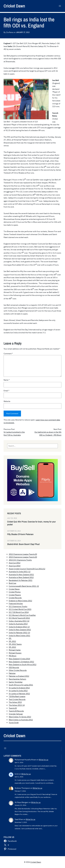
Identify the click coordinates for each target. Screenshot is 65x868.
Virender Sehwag (16, 714)
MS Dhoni (13, 656)
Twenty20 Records (16, 711)
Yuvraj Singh (14, 723)
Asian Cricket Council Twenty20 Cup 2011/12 (27, 569)
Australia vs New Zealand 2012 (21, 577)
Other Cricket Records (18, 670)
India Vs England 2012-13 (19, 627)
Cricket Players (15, 595)
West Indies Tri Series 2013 (20, 717)
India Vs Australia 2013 (18, 624)
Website (7, 401)
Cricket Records (15, 598)
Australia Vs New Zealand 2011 (21, 575)
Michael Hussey (15, 653)
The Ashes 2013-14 (17, 705)
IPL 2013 (12, 647)
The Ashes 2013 (15, 702)
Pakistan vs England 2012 (19, 676)
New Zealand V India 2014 (19, 659)
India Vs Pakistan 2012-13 (19, 633)
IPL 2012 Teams (15, 644)
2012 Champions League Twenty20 (23, 554)
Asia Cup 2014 (15, 566)
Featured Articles (16, 604)
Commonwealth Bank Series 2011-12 (24, 586)
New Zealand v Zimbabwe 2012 (21, 662)
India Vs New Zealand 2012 (20, 630)
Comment (8, 354)
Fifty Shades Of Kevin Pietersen (20, 534)
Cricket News (14, 589)
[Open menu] (60, 6)
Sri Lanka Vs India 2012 (18, 691)
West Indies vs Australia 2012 (21, 720)
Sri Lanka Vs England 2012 (19, 688)
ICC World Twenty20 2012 (19, 618)
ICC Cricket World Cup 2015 (20, 609)
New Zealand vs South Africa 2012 (23, 665)
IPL (10, 638)
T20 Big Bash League (17, 696)
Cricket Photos (15, 592)
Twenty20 (13, 708)
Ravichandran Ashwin (17, 679)
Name (7, 380)
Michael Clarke (15, 650)
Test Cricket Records (17, 699)
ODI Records (14, 667)
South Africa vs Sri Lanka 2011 (21, 685)
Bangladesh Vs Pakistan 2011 (21, 580)
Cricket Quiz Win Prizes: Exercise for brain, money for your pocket (31, 523)
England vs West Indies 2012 (20, 601)
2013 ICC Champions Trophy (20, 560)
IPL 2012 (12, 641)
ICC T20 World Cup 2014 (19, 612)
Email (6, 391)
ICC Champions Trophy (18, 606)
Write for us (44, 760)
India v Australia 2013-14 (19, 621)
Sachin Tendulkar (16, 682)
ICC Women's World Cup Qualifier (22, 615)
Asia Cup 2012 (15, 563)
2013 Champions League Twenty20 (23, 557)
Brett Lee (12, 583)
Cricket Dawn (14, 6)
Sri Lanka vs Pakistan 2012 (19, 694)
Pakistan (12, 673)
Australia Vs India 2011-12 (20, 572)
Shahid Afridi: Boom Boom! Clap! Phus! (23, 544)
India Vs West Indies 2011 (19, 636)
